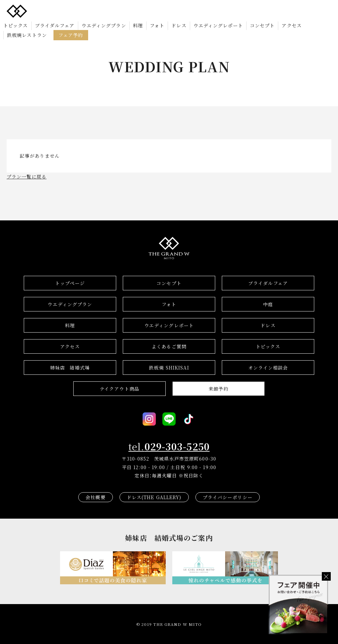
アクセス (291, 25)
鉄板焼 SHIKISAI (169, 368)
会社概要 (95, 497)
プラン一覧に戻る (27, 177)
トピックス (16, 25)
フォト (157, 25)
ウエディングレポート (218, 25)
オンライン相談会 (268, 368)
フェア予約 (71, 35)
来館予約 (219, 389)
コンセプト (262, 25)
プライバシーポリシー (228, 497)
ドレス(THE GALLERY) (154, 497)
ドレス (179, 25)
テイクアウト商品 (119, 389)
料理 (138, 25)
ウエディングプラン (104, 25)
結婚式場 (70, 368)
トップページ (70, 283)
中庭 (268, 304)
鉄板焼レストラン (27, 35)
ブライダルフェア (55, 25)
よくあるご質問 (169, 346)
